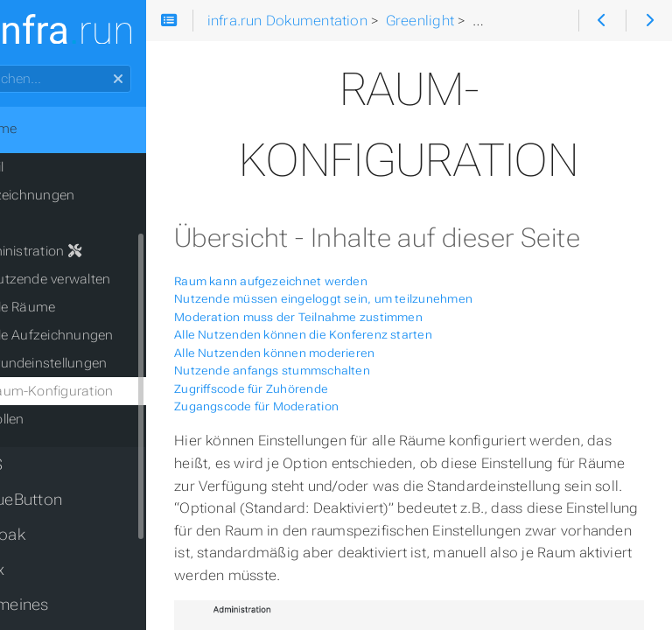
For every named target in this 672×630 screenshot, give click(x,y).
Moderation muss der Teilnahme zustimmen (353, 357)
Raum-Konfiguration (105, 391)
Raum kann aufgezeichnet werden (326, 322)
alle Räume (76, 307)
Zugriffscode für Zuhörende (306, 429)
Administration (82, 251)
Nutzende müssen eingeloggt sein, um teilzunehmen (378, 340)
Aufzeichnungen (79, 195)
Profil (43, 167)
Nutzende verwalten (104, 279)
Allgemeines (59, 605)
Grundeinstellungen (102, 363)
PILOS (36, 465)
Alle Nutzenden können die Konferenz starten (358, 376)
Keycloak (47, 535)
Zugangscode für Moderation (311, 448)
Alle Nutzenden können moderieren (329, 393)
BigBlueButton (66, 500)
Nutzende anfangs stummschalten (327, 412)
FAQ (41, 223)
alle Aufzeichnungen (105, 335)
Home (43, 129)
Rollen (60, 419)
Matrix (37, 570)
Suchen (15, 65)
